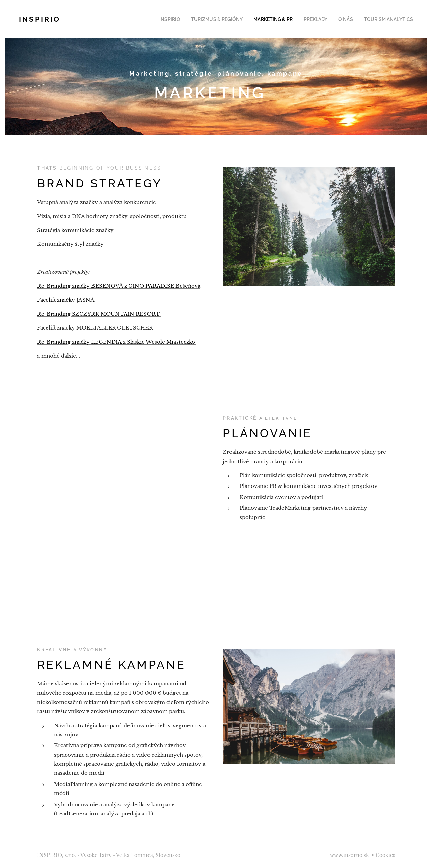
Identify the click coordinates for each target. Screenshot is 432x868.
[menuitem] (187, 19)
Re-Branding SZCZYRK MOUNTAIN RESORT (99, 314)
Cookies (385, 855)
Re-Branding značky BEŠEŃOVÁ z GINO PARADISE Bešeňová (119, 286)
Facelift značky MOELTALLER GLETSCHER (95, 328)
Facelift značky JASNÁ (66, 300)
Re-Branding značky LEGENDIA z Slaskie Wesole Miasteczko (117, 342)
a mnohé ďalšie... (59, 356)
